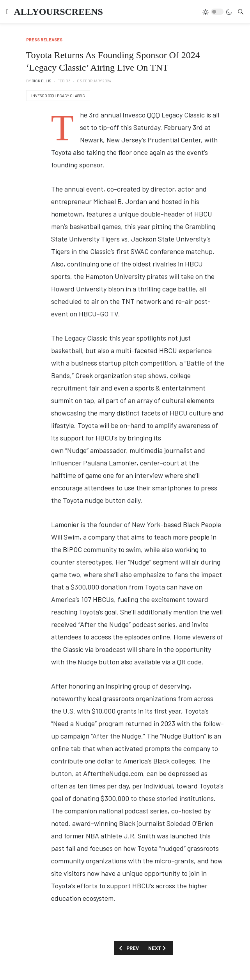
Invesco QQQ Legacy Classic (58, 96)
